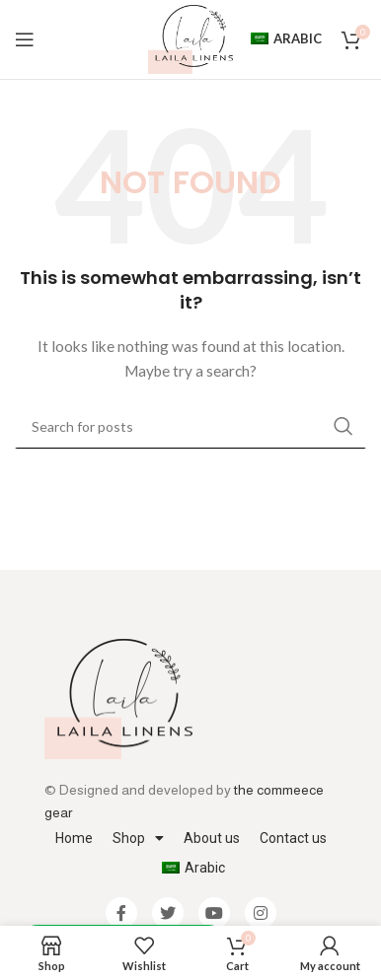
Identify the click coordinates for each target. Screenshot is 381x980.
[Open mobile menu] (25, 39)
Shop (138, 838)
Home (74, 838)
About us (212, 838)
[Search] (190, 426)
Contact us (293, 838)
